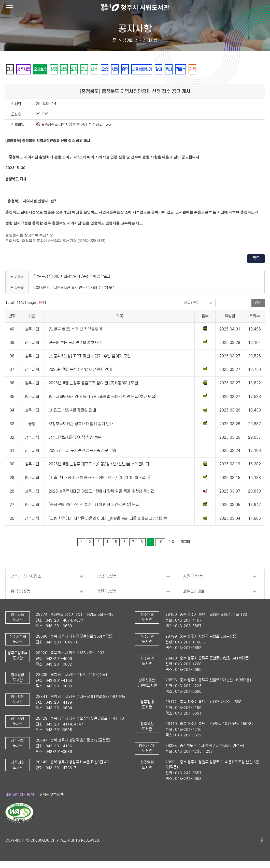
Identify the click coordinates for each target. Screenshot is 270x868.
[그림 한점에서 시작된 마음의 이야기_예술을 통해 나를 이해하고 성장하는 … (110, 519)
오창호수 (50, 69)
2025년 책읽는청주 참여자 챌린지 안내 (80, 370)
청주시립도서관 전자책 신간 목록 (75, 438)
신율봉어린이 (184, 69)
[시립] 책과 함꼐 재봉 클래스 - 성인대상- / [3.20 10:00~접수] (99, 478)
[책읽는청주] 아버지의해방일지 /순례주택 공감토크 (72, 277)
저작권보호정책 (51, 795)
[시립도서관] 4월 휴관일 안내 (72, 411)
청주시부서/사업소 (26, 577)
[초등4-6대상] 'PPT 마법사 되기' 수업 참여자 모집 (90, 357)
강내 (205, 69)
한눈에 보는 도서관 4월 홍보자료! (76, 343)
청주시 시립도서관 (135, 8)
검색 (258, 303)
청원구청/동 (107, 592)
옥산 (219, 69)
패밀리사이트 (194, 592)
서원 (150, 69)
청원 (81, 69)
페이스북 (262, 841)
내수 (122, 69)
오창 (95, 69)
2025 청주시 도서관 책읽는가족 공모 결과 (82, 451)
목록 (256, 259)
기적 (250, 69)
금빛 (108, 69)
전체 (12, 69)
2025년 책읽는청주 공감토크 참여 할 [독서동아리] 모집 (93, 384)
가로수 (234, 69)
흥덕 (163, 69)
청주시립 (29, 69)
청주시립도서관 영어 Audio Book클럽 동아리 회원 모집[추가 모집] (102, 397)
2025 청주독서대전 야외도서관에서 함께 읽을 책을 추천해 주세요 (101, 492)
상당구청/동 (107, 577)
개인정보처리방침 (20, 795)
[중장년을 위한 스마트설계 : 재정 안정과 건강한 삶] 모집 (94, 506)
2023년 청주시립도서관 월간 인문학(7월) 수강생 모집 (75, 288)
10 (160, 542)
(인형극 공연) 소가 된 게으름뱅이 (75, 330)
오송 (136, 69)
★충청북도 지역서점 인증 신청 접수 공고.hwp (73, 125)
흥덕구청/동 (20, 592)
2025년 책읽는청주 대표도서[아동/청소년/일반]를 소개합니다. (100, 465)
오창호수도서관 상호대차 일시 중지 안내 (81, 424)
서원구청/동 (193, 577)
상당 (67, 69)
